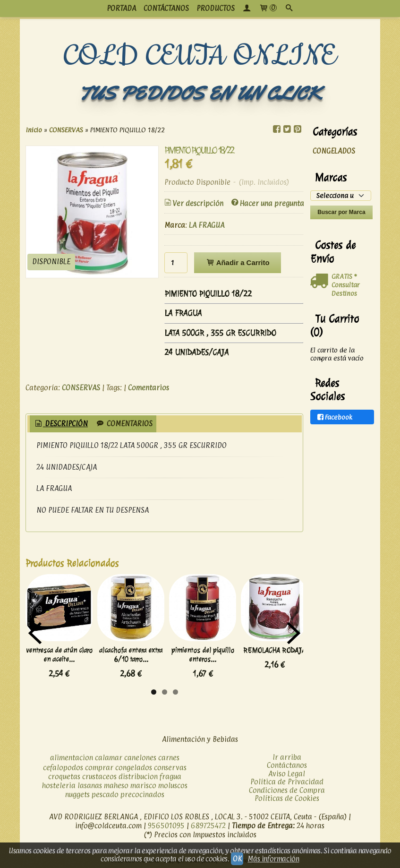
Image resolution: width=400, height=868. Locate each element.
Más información (273, 859)
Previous (35, 633)
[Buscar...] (289, 9)
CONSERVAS (81, 388)
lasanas (90, 786)
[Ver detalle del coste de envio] (321, 281)
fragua (170, 777)
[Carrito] (268, 9)
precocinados (142, 795)
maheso (116, 786)
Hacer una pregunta (267, 203)
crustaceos (99, 777)
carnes (169, 758)
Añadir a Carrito (237, 262)
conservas (170, 768)
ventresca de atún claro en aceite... (59, 655)
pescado (105, 795)
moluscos (173, 786)
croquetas (64, 777)
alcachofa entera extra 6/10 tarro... (131, 655)
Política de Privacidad (287, 782)
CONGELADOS (334, 151)
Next (294, 633)
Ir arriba (287, 757)
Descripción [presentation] (61, 424)
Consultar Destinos (346, 289)
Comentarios (149, 388)
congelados (134, 768)
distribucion (138, 777)
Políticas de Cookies (287, 798)
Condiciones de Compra (287, 790)
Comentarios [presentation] (124, 424)
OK (237, 859)
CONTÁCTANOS (166, 8)
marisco (143, 786)
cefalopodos (63, 768)
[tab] (61, 424)
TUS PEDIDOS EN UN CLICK (200, 93)
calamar (109, 758)
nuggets (77, 795)
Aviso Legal (287, 774)
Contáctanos (287, 765)
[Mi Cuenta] (247, 9)
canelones (140, 758)
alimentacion (72, 758)
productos (216, 8)
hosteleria (59, 786)
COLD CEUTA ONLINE (200, 56)
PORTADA (121, 8)
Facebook (334, 417)
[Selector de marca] (341, 196)
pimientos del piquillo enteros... (203, 655)
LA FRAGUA (207, 225)
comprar (99, 768)
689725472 (208, 826)
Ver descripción (193, 203)
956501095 (166, 826)
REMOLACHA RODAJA (274, 650)
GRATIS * (344, 276)
